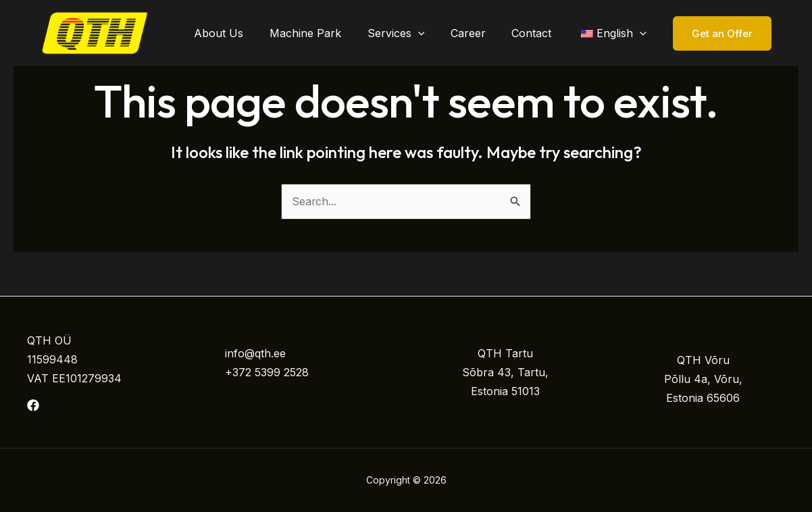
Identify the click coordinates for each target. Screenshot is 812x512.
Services (412, 33)
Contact (538, 33)
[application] (434, 33)
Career (479, 33)
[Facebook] (33, 405)
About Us (244, 33)
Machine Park (326, 33)
